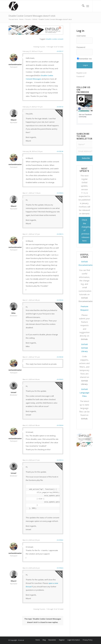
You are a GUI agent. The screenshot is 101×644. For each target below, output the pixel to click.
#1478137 (60, 51)
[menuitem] (82, 6)
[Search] (82, 6)
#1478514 (60, 460)
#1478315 (60, 234)
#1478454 (60, 425)
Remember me (84, 59)
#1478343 (60, 300)
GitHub (84, 339)
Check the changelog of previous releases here (86, 230)
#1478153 (60, 107)
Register (80, 73)
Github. (84, 419)
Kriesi (88, 97)
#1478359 (60, 357)
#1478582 (60, 540)
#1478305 (60, 193)
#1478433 (60, 379)
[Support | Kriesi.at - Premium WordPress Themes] (13, 6)
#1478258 (60, 151)
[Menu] (88, 6)
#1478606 (60, 568)
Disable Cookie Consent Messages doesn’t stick (32, 16)
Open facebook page (87, 109)
